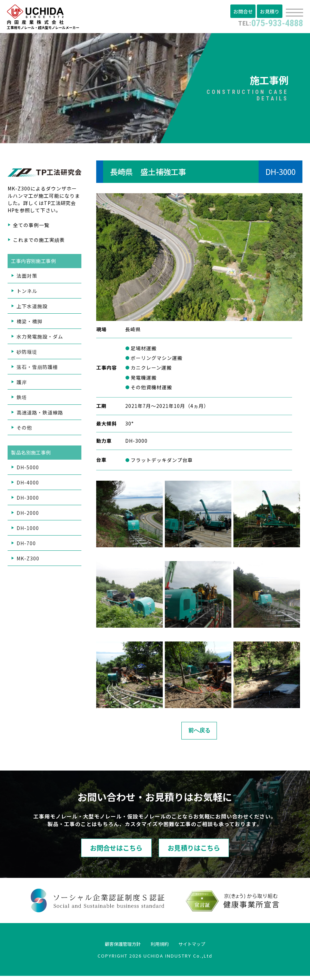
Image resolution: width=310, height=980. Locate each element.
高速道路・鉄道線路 (40, 414)
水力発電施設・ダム (40, 339)
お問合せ (245, 11)
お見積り (270, 11)
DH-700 (26, 545)
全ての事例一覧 (31, 227)
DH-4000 (28, 484)
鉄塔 (22, 399)
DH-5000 (28, 469)
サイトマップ (201, 947)
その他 (24, 430)
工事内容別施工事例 (34, 263)
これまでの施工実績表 (39, 242)
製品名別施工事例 (32, 454)
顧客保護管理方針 (115, 947)
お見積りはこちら (209, 851)
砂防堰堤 (27, 354)
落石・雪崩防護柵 (37, 369)
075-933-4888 (266, 23)
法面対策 (27, 278)
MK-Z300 (28, 560)
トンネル (27, 293)
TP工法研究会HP (42, 209)
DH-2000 (28, 515)
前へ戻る (199, 732)
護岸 (22, 384)
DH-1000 (28, 530)
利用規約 (161, 947)
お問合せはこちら (102, 851)
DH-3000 (28, 500)
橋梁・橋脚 (29, 323)
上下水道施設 (32, 308)
